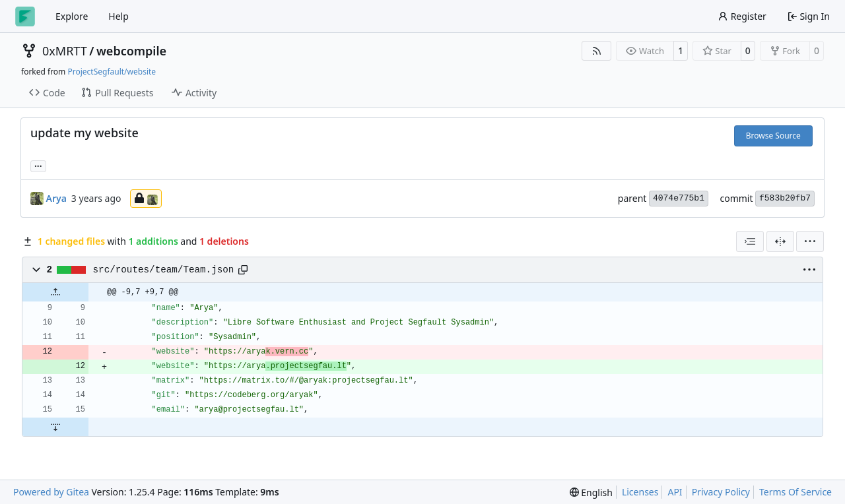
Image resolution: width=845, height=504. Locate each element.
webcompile (131, 51)
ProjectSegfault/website (112, 72)
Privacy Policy (721, 492)
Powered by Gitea (51, 492)
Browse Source (773, 136)
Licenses (640, 492)
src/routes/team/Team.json (164, 270)
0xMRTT (65, 51)
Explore (72, 16)
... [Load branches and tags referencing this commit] (38, 165)
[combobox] (750, 241)
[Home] (25, 16)
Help (118, 16)
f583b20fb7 (785, 198)
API (675, 492)
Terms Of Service (795, 492)
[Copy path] (243, 270)
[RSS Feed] (597, 51)
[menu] (810, 241)
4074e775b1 (679, 198)
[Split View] (780, 241)
